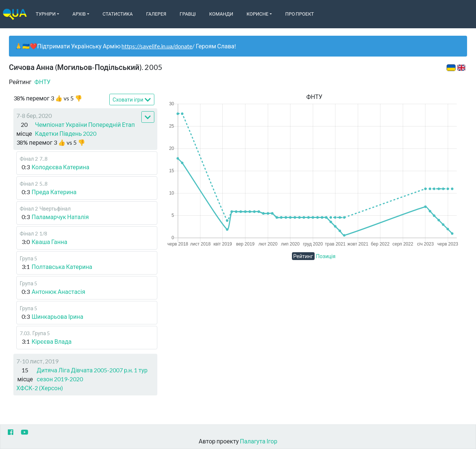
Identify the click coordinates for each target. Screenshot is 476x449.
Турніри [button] (46, 14)
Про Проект (300, 14)
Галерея (156, 14)
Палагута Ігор (259, 441)
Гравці (188, 14)
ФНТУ (43, 82)
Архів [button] (79, 14)
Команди (221, 14)
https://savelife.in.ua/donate (157, 46)
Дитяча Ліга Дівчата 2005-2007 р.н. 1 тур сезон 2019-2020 (92, 374)
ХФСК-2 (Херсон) (40, 388)
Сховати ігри (132, 100)
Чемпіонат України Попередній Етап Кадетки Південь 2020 (85, 129)
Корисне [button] (258, 14)
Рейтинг (303, 256)
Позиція (326, 256)
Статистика (118, 14)
